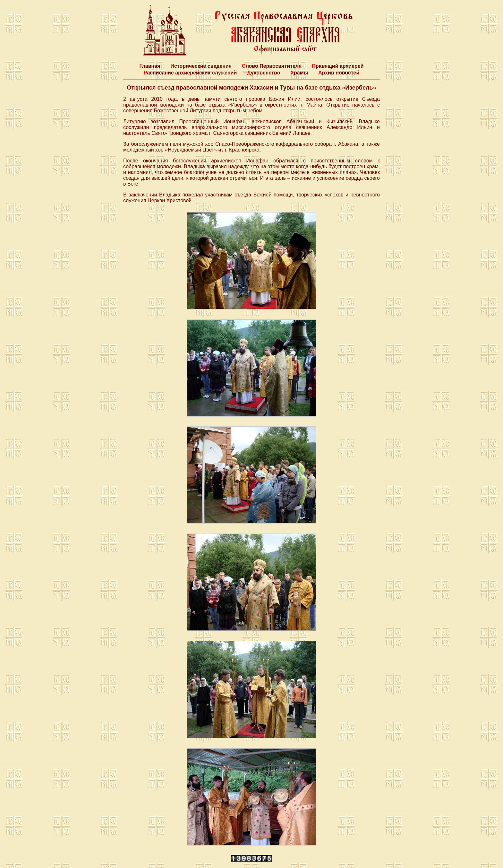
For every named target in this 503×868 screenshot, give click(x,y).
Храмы (299, 73)
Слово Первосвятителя (272, 66)
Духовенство (264, 73)
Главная (150, 66)
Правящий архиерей (338, 66)
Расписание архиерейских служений (190, 73)
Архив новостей (339, 73)
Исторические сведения (201, 66)
